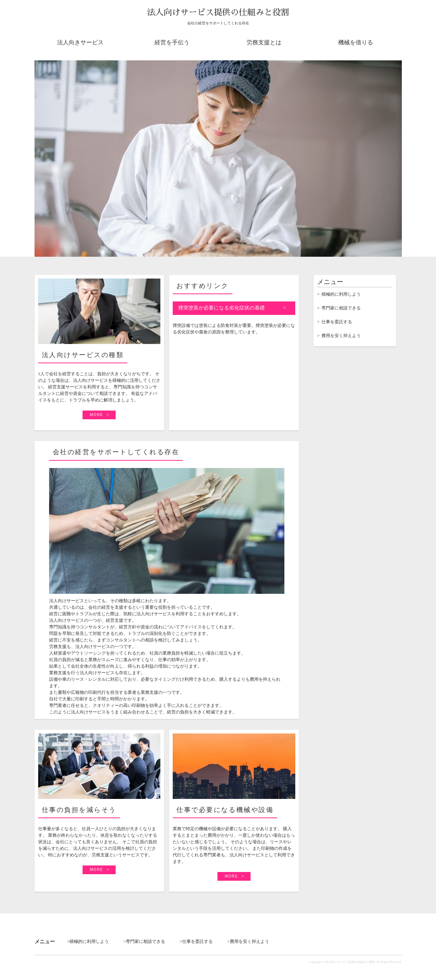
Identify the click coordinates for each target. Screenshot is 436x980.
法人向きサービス (80, 42)
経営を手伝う (172, 42)
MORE (96, 415)
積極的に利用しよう (341, 294)
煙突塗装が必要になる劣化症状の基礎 (221, 308)
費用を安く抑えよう (341, 336)
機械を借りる (356, 42)
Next (395, 159)
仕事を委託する (337, 322)
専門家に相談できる (341, 308)
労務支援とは (264, 42)
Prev (41, 159)
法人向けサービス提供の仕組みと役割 (218, 13)
